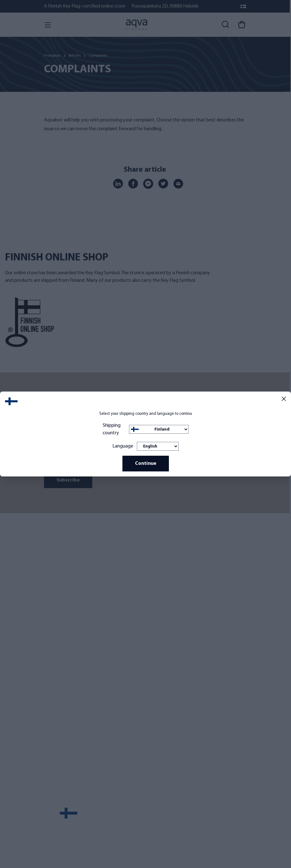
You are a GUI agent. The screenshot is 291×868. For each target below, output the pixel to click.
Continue (146, 464)
